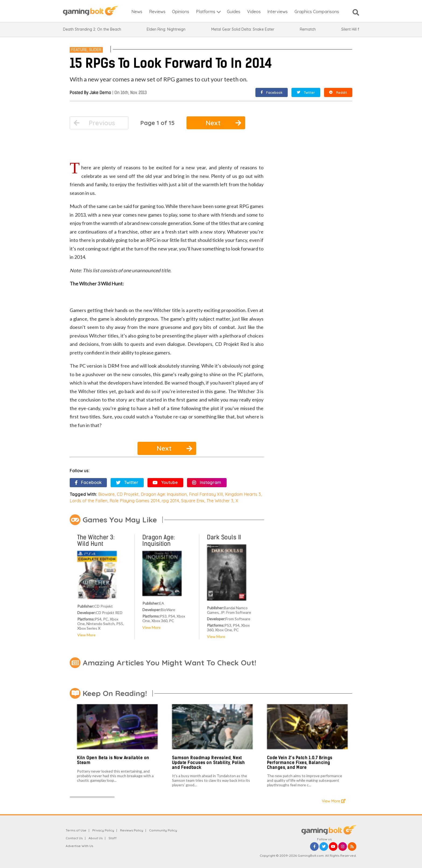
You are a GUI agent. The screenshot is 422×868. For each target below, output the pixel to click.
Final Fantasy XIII (206, 494)
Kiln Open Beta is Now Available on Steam (113, 760)
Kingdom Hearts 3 (243, 494)
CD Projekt (128, 494)
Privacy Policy (103, 830)
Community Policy (163, 830)
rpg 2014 (170, 501)
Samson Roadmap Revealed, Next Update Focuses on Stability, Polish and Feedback (208, 762)
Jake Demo (100, 93)
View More (86, 635)
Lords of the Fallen (89, 501)
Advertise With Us (79, 846)
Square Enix (193, 501)
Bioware (106, 494)
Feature (79, 50)
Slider (95, 50)
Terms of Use (76, 830)
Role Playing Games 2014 (135, 501)
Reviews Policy (132, 830)
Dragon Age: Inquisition (164, 494)
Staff (112, 838)
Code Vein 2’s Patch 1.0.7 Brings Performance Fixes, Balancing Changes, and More (300, 762)
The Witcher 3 (220, 501)
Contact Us (74, 838)
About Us (96, 838)
